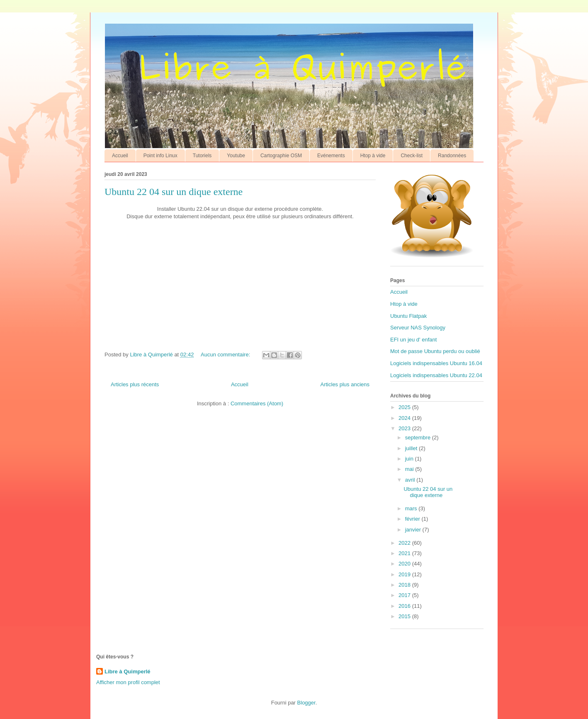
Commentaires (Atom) (257, 403)
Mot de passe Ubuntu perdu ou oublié (435, 351)
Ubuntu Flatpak (408, 316)
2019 (405, 574)
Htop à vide (373, 156)
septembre (419, 437)
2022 (405, 543)
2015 (405, 616)
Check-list (412, 156)
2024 (405, 418)
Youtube (236, 156)
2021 (405, 553)
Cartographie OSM (281, 156)
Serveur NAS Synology (418, 328)
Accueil (120, 156)
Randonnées (452, 156)
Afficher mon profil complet (128, 682)
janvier (414, 530)
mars (412, 508)
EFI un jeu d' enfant (413, 340)
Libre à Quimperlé (128, 671)
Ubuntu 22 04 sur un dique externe (174, 192)
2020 (405, 564)
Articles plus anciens (345, 384)
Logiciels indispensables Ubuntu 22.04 (436, 375)
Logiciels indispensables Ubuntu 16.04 (436, 363)
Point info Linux (160, 156)
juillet (412, 448)
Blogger (306, 703)
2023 (405, 428)
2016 (405, 606)
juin (410, 459)
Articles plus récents (135, 384)
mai (410, 469)
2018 (405, 585)
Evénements (331, 156)
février (413, 519)
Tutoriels (202, 156)
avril (411, 480)
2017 (405, 595)
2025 (405, 407)
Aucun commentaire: (226, 355)
